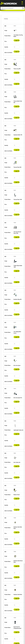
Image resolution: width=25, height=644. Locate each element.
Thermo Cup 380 (17, 69)
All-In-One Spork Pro (18, 398)
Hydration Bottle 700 (18, 135)
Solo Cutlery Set (17, 462)
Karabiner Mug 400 (17, 299)
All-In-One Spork (17, 365)
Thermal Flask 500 (17, 167)
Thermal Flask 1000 (18, 200)
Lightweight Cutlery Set (18, 430)
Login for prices (17, 41)
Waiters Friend (17, 495)
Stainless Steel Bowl (18, 595)
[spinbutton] (17, 47)
